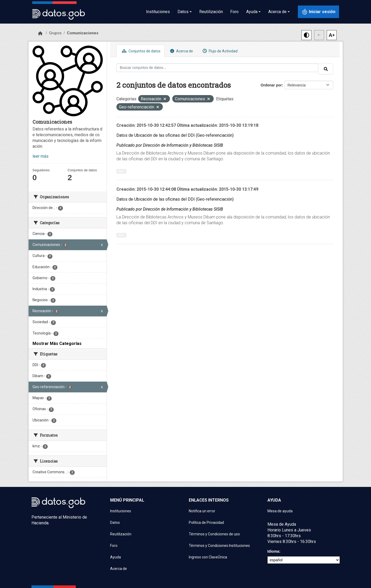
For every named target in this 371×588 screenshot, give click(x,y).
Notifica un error (202, 511)
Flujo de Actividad (219, 51)
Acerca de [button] (277, 12)
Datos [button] (183, 12)
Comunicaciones (83, 33)
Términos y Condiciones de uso (214, 534)
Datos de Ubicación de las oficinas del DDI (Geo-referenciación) (175, 135)
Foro (234, 12)
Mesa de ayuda (280, 511)
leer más (41, 156)
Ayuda (115, 557)
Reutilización (211, 12)
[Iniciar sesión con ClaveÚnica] (318, 12)
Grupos (55, 33)
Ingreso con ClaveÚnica (208, 557)
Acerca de (181, 51)
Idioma (273, 551)
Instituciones (158, 12)
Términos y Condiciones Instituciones (219, 546)
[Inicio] (40, 34)
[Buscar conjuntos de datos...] (217, 68)
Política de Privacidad (206, 523)
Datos (115, 523)
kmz (121, 171)
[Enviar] (326, 69)
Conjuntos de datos (141, 51)
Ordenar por (271, 85)
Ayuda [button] (252, 12)
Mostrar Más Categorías (57, 344)
